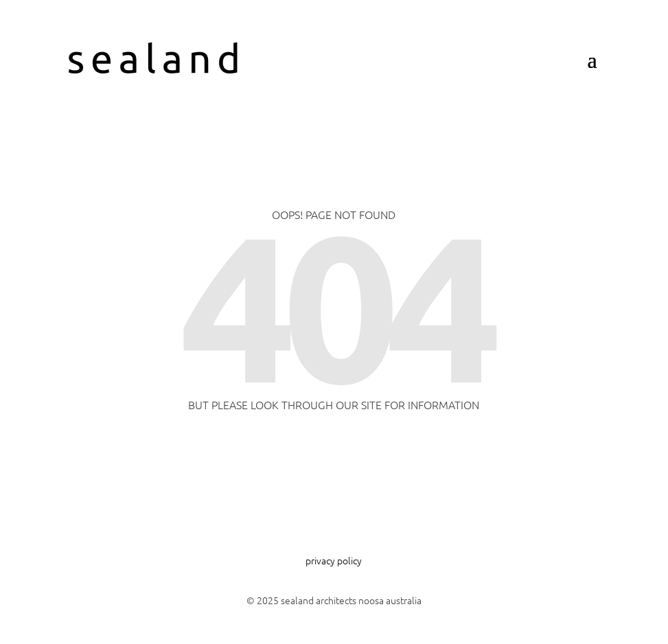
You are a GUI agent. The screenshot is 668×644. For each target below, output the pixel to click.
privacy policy (334, 560)
